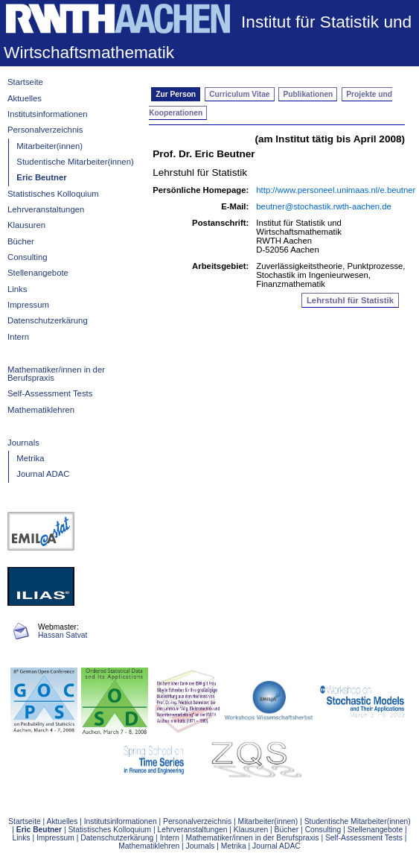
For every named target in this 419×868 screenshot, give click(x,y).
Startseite (25, 82)
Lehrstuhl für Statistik (200, 172)
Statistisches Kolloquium (53, 194)
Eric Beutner (41, 177)
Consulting (28, 257)
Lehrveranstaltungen (46, 209)
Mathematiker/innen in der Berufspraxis (56, 374)
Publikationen (308, 94)
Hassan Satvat (63, 635)
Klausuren (26, 225)
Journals (23, 443)
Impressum (28, 305)
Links (17, 289)
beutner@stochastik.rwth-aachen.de (324, 206)
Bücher (21, 241)
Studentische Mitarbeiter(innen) (75, 162)
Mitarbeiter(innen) (49, 146)
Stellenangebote (38, 273)
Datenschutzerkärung (48, 320)
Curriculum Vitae (239, 94)
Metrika (30, 458)
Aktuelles (25, 98)
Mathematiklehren (41, 410)
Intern (18, 337)
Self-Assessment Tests (50, 393)
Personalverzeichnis (45, 130)
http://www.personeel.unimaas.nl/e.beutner (336, 190)
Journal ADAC (43, 474)
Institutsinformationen (48, 114)
